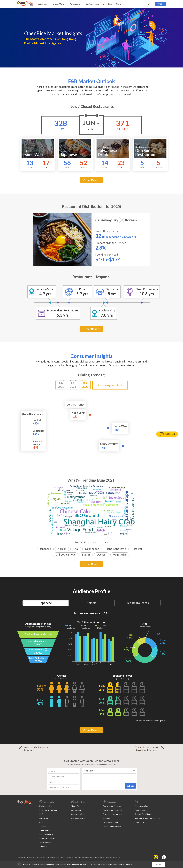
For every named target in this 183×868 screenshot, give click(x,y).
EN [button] (150, 4)
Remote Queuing (46, 834)
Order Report (91, 180)
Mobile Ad (75, 806)
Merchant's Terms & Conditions (147, 818)
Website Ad (76, 810)
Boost (42, 822)
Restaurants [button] (43, 4)
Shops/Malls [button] (59, 4)
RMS (41, 814)
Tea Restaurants (138, 603)
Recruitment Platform (48, 810)
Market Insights (46, 806)
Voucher (43, 826)
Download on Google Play (113, 810)
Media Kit (107, 818)
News (119, 4)
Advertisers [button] (76, 4)
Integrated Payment (48, 838)
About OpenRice (141, 806)
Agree (158, 864)
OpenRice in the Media (112, 826)
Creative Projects (78, 814)
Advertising (44, 818)
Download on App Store (112, 806)
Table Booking (45, 830)
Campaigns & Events (111, 822)
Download (107, 4)
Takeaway (43, 846)
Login (160, 4)
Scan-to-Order (45, 842)
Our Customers (92, 4)
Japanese (45, 603)
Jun (91, 125)
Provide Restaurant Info (113, 814)
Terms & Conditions (143, 814)
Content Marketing (79, 818)
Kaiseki (92, 603)
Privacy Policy (140, 822)
